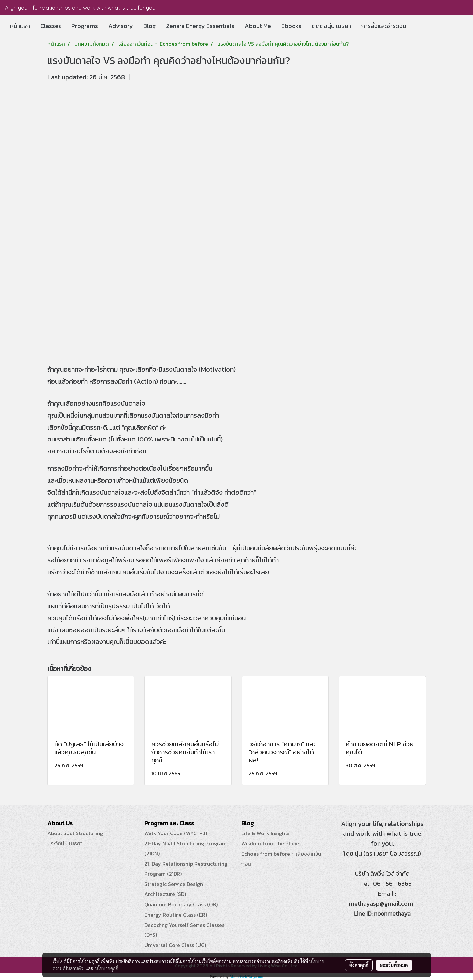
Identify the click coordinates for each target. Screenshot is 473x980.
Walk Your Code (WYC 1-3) (176, 833)
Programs (85, 26)
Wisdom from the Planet (271, 843)
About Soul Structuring (75, 833)
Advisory (121, 26)
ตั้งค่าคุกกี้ (359, 965)
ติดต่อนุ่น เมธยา (331, 26)
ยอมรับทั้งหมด (394, 965)
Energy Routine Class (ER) (176, 915)
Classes (51, 26)
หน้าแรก (20, 26)
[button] (417, 26)
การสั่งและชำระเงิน (384, 26)
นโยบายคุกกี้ (107, 968)
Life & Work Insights (265, 833)
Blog (149, 26)
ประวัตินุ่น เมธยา (65, 843)
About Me (258, 26)
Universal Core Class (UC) (175, 945)
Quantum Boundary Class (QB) (181, 904)
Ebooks (291, 26)
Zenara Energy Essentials (200, 26)
